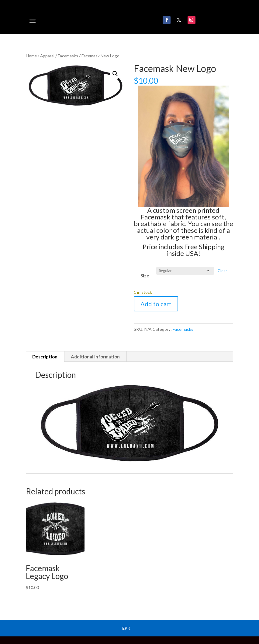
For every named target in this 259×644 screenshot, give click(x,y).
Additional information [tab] (95, 357)
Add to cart (156, 304)
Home (31, 56)
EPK (126, 628)
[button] (115, 74)
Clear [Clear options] (222, 271)
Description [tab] (45, 357)
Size (145, 276)
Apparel (47, 56)
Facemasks (68, 56)
